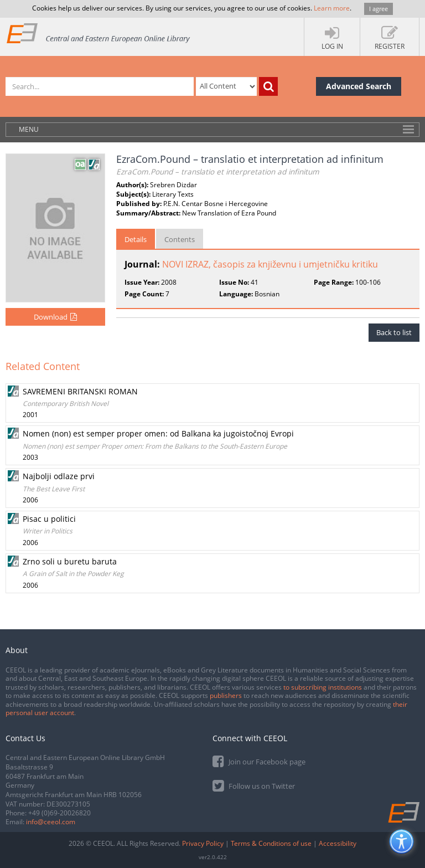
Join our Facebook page (259, 761)
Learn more (332, 8)
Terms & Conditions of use (271, 843)
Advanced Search (359, 86)
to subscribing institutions (323, 687)
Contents (180, 239)
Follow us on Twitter (254, 785)
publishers (226, 695)
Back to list (394, 332)
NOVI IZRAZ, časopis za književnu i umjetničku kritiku (270, 264)
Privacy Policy (203, 843)
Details (136, 239)
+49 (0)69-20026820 (59, 813)
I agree (379, 9)
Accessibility (338, 843)
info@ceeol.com (51, 822)
